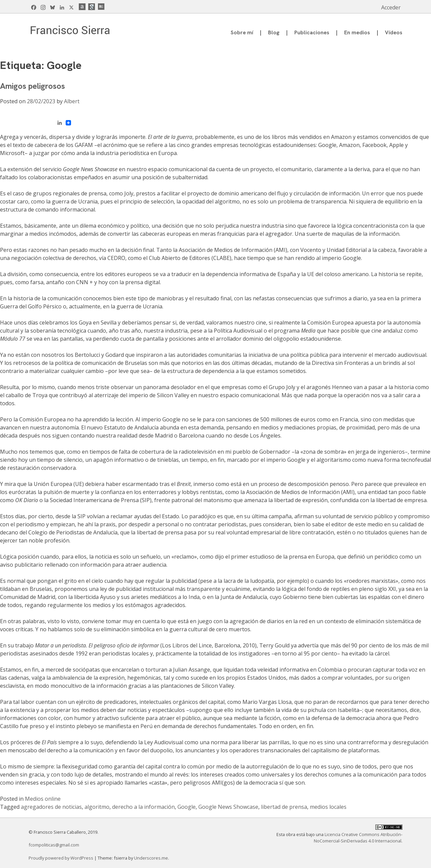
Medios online (43, 799)
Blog (274, 32)
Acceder (391, 7)
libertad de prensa (284, 807)
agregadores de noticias (51, 807)
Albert (72, 101)
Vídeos (394, 32)
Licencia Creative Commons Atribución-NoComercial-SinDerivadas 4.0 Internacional (358, 838)
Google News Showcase (228, 807)
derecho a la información (143, 807)
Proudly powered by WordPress (61, 858)
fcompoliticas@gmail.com (54, 845)
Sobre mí (242, 32)
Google (187, 807)
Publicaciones (312, 32)
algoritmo (97, 807)
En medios (357, 32)
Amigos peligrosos (32, 86)
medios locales (328, 807)
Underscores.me (151, 858)
